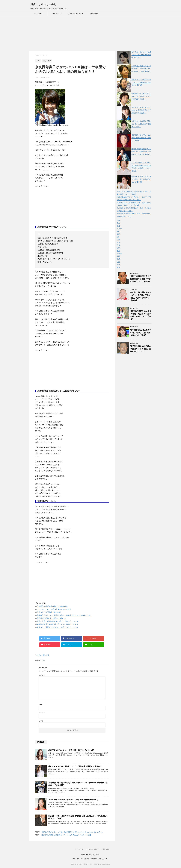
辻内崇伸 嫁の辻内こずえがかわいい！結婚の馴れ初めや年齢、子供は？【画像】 (141, 152)
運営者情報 (94, 14)
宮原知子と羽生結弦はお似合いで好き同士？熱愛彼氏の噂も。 (74, 800)
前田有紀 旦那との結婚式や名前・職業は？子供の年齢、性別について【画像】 (141, 315)
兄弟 (119, 223)
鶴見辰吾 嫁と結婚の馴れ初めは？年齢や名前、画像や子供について (141, 349)
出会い (39, 655)
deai (44, 660)
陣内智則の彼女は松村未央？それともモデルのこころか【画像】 (67, 835)
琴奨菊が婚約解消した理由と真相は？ (52, 618)
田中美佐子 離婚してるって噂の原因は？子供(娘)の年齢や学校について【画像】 (141, 69)
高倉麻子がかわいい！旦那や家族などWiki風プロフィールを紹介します (64, 615)
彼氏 (44, 655)
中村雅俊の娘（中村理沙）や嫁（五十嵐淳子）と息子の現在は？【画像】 (141, 96)
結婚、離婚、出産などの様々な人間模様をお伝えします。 (90, 859)
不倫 (119, 220)
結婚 (119, 265)
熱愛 (48, 655)
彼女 (119, 245)
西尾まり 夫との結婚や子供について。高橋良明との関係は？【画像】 (141, 82)
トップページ (39, 14)
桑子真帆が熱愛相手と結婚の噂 (49, 612)
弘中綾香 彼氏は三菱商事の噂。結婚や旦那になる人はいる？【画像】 (141, 333)
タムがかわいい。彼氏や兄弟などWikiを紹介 (54, 609)
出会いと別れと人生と (43, 4)
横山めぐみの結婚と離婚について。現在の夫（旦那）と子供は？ (75, 766)
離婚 (119, 267)
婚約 (119, 234)
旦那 (119, 251)
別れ (119, 231)
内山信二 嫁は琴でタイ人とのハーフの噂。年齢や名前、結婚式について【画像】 (141, 296)
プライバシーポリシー (75, 14)
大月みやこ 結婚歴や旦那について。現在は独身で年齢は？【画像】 (141, 124)
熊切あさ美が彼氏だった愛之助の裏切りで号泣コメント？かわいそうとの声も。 (73, 832)
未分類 (119, 253)
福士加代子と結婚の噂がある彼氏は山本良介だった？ (58, 621)
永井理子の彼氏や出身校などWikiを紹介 (52, 606)
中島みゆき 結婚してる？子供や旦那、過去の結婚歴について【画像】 (141, 179)
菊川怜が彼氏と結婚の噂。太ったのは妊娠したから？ (58, 624)
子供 (119, 240)
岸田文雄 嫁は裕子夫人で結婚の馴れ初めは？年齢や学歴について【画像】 (141, 279)
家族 (119, 242)
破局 (119, 262)
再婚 (119, 226)
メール (41, 713)
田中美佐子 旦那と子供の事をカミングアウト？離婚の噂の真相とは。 (141, 55)
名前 (41, 704)
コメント (42, 675)
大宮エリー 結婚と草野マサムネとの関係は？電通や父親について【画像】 (141, 110)
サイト (41, 721)
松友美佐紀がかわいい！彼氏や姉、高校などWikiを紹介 (71, 750)
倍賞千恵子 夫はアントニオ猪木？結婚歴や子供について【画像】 (141, 138)
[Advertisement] (90, 33)
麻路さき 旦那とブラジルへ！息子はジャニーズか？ (58, 627)
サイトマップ (57, 14)
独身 (119, 259)
